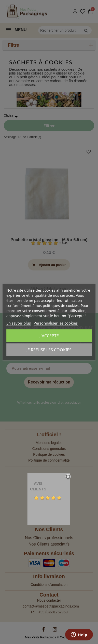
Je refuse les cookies (49, 350)
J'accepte (49, 336)
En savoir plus (19, 323)
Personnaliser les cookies (56, 323)
